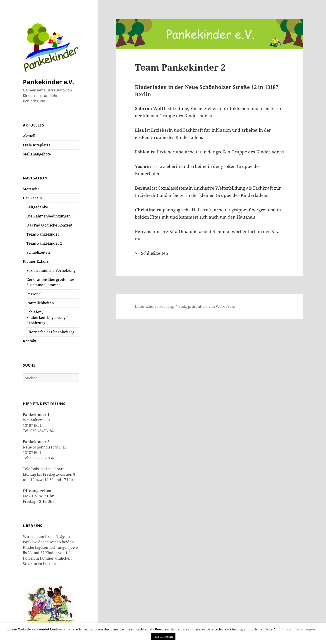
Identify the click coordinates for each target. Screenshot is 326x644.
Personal (34, 294)
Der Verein (32, 198)
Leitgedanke (37, 207)
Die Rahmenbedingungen (49, 216)
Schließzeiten (38, 252)
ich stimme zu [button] (163, 637)
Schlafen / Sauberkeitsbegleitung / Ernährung (47, 317)
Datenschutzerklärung (154, 306)
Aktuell (29, 136)
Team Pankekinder (43, 234)
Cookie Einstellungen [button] (298, 629)
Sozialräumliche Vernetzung (51, 270)
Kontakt (30, 341)
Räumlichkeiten (40, 303)
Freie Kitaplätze (37, 145)
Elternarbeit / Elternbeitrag (50, 332)
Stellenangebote (37, 154)
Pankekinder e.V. (48, 82)
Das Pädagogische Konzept (49, 225)
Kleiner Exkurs (36, 261)
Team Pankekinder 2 (44, 243)
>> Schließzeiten (152, 253)
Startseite (31, 189)
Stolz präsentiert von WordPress (207, 306)
